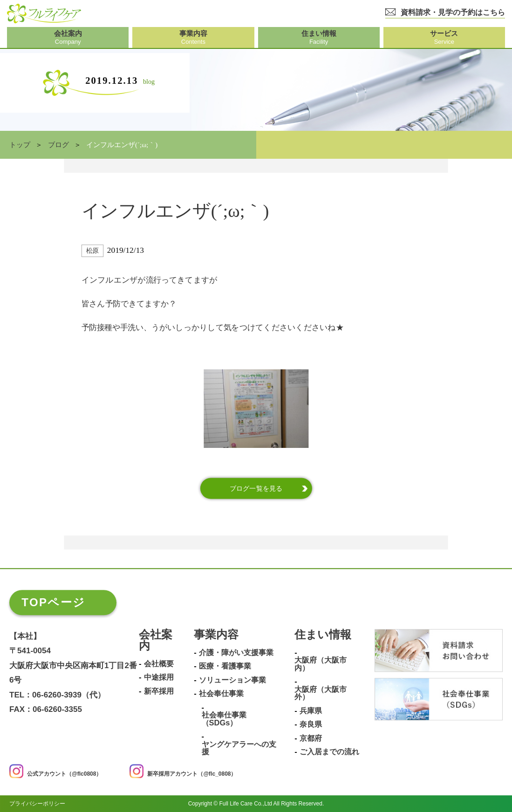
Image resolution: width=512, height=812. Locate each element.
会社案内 (156, 640)
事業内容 (216, 635)
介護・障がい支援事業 (236, 653)
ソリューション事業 (232, 680)
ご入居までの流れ (329, 752)
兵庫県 (311, 711)
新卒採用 (159, 691)
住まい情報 (323, 635)
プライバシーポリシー (37, 804)
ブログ (58, 145)
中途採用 (159, 678)
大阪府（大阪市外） (321, 693)
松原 (92, 251)
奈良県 (311, 725)
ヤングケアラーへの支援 (239, 748)
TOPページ (53, 602)
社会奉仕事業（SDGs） (224, 719)
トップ (20, 145)
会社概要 (159, 664)
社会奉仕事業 (221, 694)
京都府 (311, 738)
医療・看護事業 (225, 667)
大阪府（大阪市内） (321, 664)
